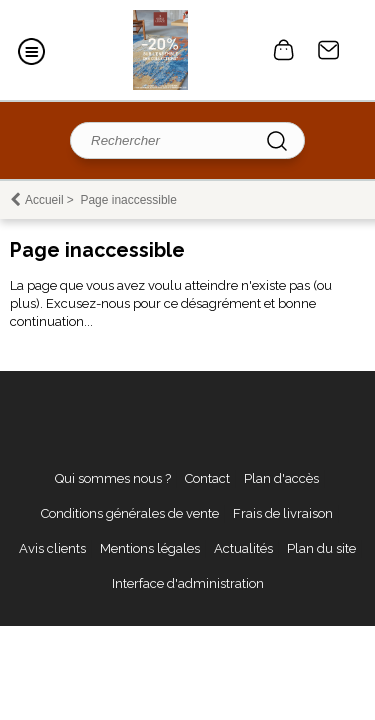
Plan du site (321, 548)
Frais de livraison (283, 513)
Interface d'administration (188, 583)
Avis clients (52, 548)
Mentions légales (150, 548)
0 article (284, 50)
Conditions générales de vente (130, 513)
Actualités (243, 548)
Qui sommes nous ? (113, 478)
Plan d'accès (281, 478)
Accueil (44, 200)
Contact (329, 50)
